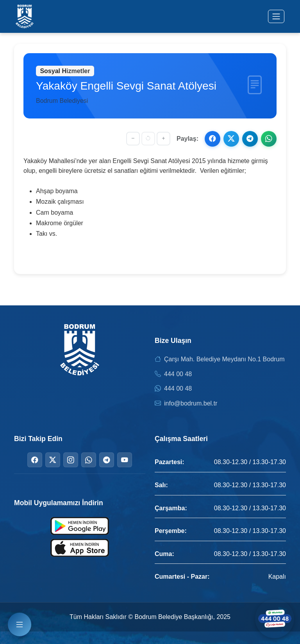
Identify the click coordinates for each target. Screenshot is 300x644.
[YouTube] (125, 460)
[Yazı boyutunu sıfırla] (148, 139)
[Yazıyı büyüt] (163, 139)
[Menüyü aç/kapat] (276, 16)
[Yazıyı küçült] (133, 139)
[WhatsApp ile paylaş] (269, 139)
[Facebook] (35, 460)
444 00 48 (178, 374)
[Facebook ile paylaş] (212, 139)
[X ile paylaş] (231, 139)
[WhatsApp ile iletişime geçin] (275, 619)
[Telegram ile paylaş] (250, 139)
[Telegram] (107, 460)
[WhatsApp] (89, 460)
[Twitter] (53, 460)
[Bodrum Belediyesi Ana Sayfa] (25, 16)
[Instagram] (71, 460)
